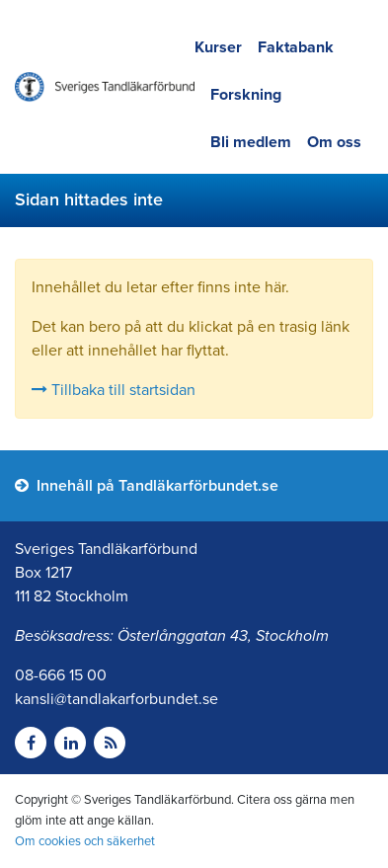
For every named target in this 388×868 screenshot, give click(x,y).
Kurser (218, 47)
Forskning (246, 95)
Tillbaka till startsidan (114, 390)
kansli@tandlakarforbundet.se (116, 699)
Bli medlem (251, 142)
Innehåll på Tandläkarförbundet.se (147, 486)
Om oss (334, 142)
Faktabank (296, 47)
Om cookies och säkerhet (85, 841)
